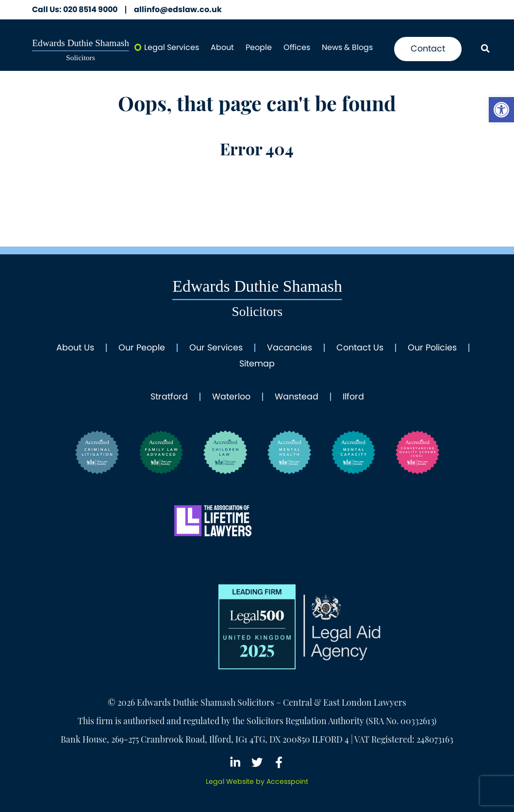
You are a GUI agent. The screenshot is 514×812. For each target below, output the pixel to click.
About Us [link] (75, 348)
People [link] (259, 47)
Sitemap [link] (257, 364)
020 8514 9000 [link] (75, 10)
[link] (501, 110)
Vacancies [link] (290, 348)
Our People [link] (142, 348)
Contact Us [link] (360, 348)
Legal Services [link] (172, 47)
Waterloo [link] (231, 397)
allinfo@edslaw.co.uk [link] (178, 10)
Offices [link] (297, 47)
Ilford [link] (353, 397)
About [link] (222, 47)
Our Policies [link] (432, 348)
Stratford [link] (169, 397)
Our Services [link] (216, 348)
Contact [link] (428, 49)
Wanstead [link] (297, 397)
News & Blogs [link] (347, 47)
